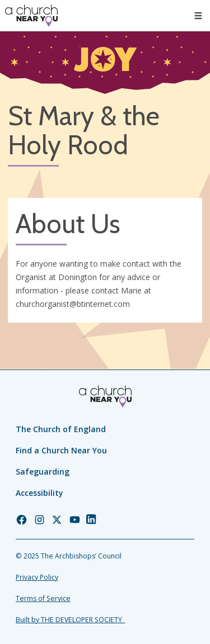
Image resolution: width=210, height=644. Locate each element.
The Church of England (61, 429)
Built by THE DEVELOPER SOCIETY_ (70, 620)
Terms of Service (43, 598)
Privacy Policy (37, 577)
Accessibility (39, 493)
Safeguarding (43, 472)
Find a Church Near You (61, 450)
